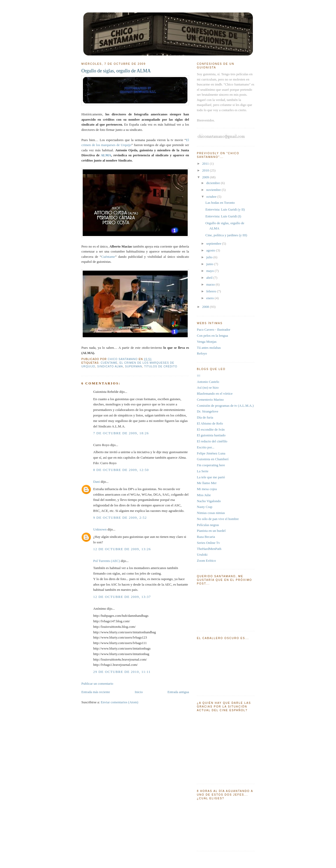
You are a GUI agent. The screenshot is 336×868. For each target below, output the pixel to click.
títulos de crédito (161, 366)
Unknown (100, 529)
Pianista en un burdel (211, 531)
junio (210, 264)
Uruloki (202, 554)
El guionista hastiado (211, 435)
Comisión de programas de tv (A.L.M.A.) (225, 406)
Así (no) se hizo (208, 387)
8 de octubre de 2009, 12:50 (121, 470)
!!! (199, 376)
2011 (206, 164)
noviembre (214, 190)
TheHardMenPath (209, 549)
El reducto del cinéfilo (212, 441)
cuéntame (109, 363)
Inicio (139, 692)
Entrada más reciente (96, 692)
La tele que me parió (211, 477)
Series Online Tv (208, 543)
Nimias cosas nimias (211, 513)
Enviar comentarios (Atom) (120, 702)
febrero (212, 291)
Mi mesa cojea (207, 489)
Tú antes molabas (209, 348)
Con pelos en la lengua (212, 336)
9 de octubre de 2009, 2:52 (120, 518)
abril (210, 278)
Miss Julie (204, 495)
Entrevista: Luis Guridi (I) (223, 216)
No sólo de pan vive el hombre (218, 519)
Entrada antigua (178, 692)
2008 (206, 307)
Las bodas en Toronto (220, 203)
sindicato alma (110, 366)
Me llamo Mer (207, 483)
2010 (206, 170)
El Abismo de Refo (210, 423)
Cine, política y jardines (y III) (226, 235)
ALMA (106, 155)
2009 (206, 177)
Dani (96, 482)
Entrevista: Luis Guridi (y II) (225, 209)
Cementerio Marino (210, 400)
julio (210, 257)
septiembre (214, 243)
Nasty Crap (205, 507)
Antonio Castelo (208, 382)
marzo (211, 284)
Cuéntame (108, 257)
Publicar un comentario (97, 684)
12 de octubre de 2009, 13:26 (122, 549)
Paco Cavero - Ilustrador (214, 329)
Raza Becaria (206, 537)
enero (211, 298)
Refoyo (202, 353)
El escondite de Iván (211, 429)
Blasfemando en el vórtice (215, 393)
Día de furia (205, 417)
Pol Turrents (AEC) (107, 561)
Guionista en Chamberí (213, 459)
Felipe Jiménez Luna (211, 453)
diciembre (214, 183)
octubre (212, 197)
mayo (211, 271)
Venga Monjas (207, 342)
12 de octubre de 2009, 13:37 (122, 597)
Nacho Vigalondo (209, 501)
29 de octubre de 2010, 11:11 (122, 672)
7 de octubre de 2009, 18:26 (121, 433)
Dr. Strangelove (208, 411)
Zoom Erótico (206, 561)
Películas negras (208, 525)
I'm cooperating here (211, 465)
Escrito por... (206, 447)
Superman (134, 366)
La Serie (203, 471)
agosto (211, 250)
